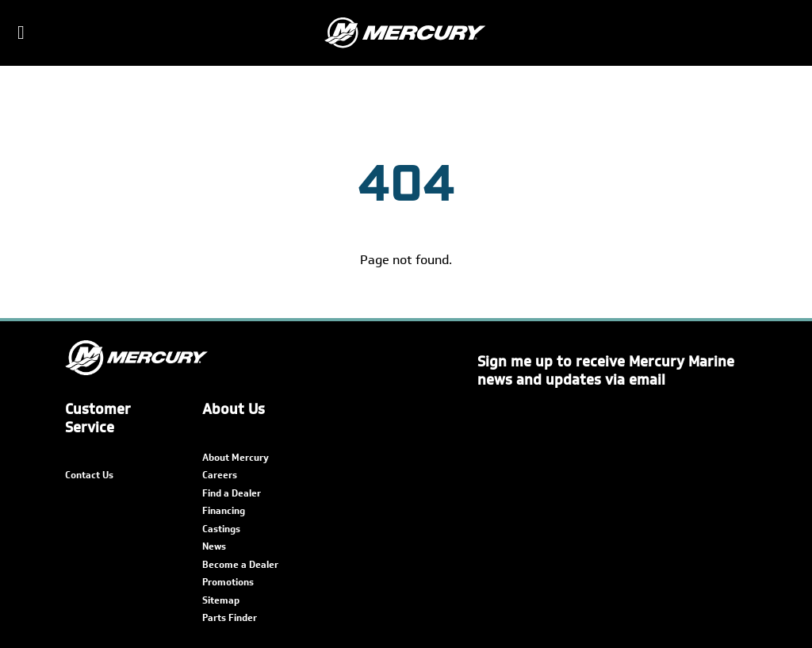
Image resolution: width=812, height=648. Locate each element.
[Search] (790, 33)
